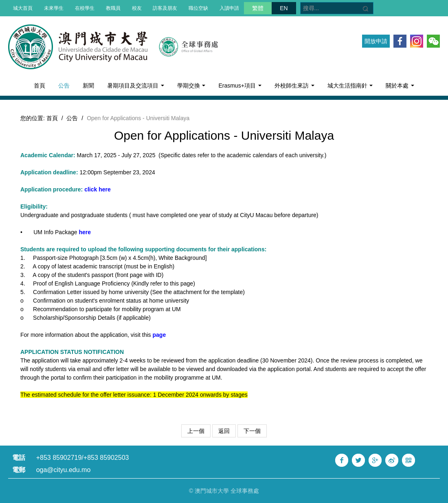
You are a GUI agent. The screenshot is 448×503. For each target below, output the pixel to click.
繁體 (258, 8)
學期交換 (191, 86)
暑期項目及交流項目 (136, 86)
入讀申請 (229, 8)
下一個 (252, 431)
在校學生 (85, 8)
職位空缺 (198, 8)
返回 (224, 431)
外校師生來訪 (294, 86)
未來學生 (54, 8)
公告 (64, 86)
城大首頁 (23, 8)
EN (284, 8)
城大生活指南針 (350, 86)
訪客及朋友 (165, 8)
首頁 (40, 86)
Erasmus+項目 (240, 86)
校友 (137, 8)
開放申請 (376, 41)
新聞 (88, 86)
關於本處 (400, 86)
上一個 (196, 431)
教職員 (113, 8)
